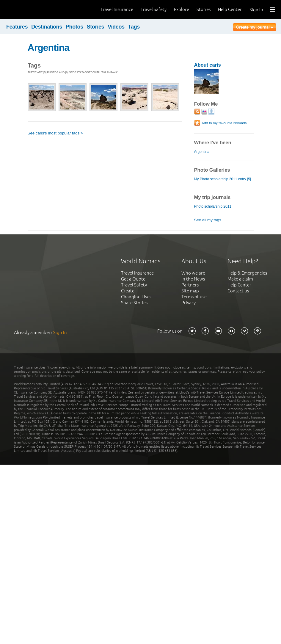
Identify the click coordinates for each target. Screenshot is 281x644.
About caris (208, 65)
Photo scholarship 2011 (213, 206)
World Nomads (31, 10)
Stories (204, 9)
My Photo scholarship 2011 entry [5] (223, 179)
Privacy (189, 303)
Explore (182, 9)
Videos (116, 27)
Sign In (256, 10)
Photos (74, 27)
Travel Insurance (117, 9)
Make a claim (240, 279)
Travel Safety (154, 9)
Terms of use (194, 297)
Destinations (47, 27)
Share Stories (134, 303)
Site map (190, 291)
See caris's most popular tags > (55, 133)
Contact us (238, 291)
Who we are (193, 273)
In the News (193, 279)
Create (128, 291)
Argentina (49, 48)
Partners (190, 285)
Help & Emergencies (247, 273)
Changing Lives (136, 297)
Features (17, 27)
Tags (134, 27)
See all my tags (208, 220)
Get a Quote (133, 279)
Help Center (230, 9)
